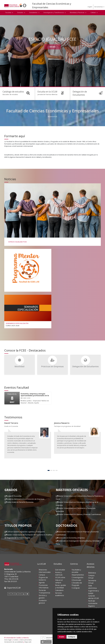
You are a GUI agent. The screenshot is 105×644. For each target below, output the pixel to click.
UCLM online (60, 576)
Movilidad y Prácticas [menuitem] (77, 13)
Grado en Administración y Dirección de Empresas (25, 498)
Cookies (16, 639)
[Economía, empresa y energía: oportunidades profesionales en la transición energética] (35, 397)
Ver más (52, 47)
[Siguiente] (97, 51)
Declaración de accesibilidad (14, 641)
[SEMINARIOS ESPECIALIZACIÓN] (28, 310)
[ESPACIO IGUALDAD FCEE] (52, 213)
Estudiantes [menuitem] (34, 13)
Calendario (59, 589)
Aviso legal (8, 639)
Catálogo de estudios (13, 92)
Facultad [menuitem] (8, 13)
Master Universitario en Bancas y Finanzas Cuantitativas (79, 513)
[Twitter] (13, 593)
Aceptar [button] (62, 637)
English (90, 7)
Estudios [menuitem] (21, 13)
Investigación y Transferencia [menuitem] (54, 13)
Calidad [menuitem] (93, 13)
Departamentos (78, 574)
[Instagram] (20, 593)
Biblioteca (92, 572)
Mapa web (28, 641)
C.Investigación (77, 576)
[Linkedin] (16, 593)
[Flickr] (27, 593)
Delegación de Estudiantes (85, 92)
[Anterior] (8, 51)
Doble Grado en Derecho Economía (20, 501)
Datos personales (26, 639)
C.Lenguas (76, 587)
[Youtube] (24, 593)
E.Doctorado (76, 579)
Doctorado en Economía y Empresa (71, 537)
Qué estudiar (60, 569)
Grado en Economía (14, 495)
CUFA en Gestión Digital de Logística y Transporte (26, 531)
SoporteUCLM (14, 587)
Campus (42, 574)
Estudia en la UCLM (47, 92)
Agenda (42, 582)
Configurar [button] (72, 637)
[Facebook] (9, 593)
